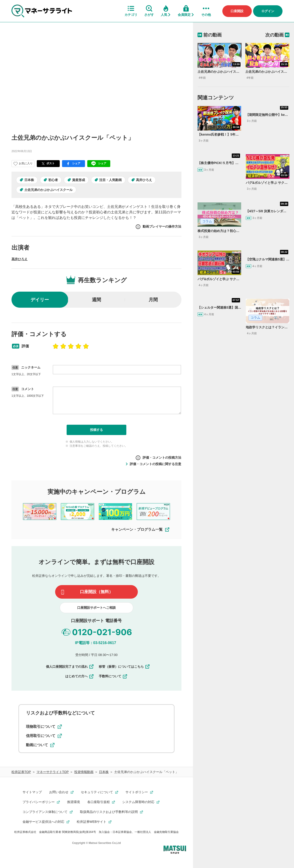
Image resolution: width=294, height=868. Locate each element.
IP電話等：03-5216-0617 (96, 643)
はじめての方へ (80, 676)
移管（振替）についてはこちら (124, 667)
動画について (40, 745)
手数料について (113, 676)
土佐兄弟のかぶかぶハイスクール (48, 190)
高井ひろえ (144, 180)
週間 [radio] (96, 300)
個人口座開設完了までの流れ (70, 667)
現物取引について (44, 727)
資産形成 (79, 180)
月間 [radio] (153, 300)
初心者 (53, 180)
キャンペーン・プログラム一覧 (141, 530)
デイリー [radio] (40, 300)
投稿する (96, 430)
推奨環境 (73, 802)
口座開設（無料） (96, 592)
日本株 (29, 180)
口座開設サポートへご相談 (96, 608)
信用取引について (44, 736)
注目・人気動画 (110, 180)
